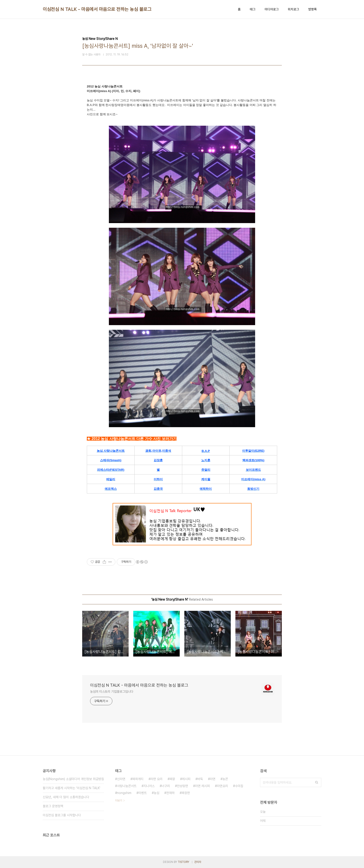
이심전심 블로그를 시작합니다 (62, 815)
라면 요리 (156, 779)
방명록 (312, 9)
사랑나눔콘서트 (127, 786)
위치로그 (293, 9)
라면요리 (222, 786)
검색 (317, 782)
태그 (253, 9)
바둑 (200, 779)
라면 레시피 (202, 786)
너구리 (166, 786)
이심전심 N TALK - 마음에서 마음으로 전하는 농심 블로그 (97, 9)
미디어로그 (272, 9)
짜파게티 (138, 779)
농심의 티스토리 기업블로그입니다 (112, 692)
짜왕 (172, 779)
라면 (213, 779)
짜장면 (186, 793)
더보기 (119, 801)
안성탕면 (182, 786)
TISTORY (184, 862)
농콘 (225, 779)
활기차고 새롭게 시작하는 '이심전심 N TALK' (71, 788)
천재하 (170, 793)
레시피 (186, 779)
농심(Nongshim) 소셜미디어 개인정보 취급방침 (73, 779)
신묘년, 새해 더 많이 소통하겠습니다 (66, 797)
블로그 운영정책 (53, 806)
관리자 (198, 862)
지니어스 (149, 786)
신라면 (121, 779)
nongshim (124, 793)
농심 (156, 793)
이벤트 (143, 793)
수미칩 (239, 786)
